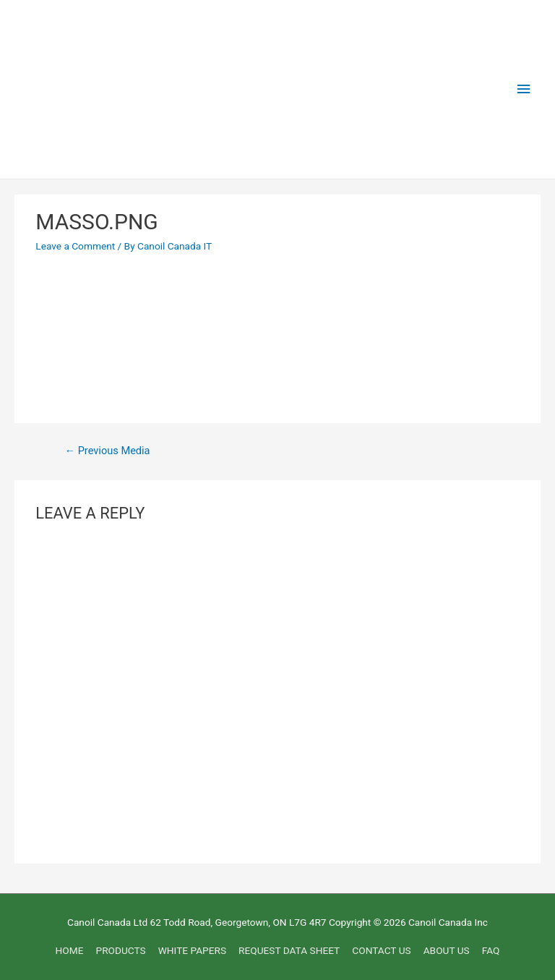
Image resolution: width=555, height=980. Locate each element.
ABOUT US (447, 950)
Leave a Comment (75, 246)
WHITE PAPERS (192, 950)
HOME (70, 950)
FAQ (491, 950)
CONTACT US (381, 950)
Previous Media (107, 451)
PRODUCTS (121, 950)
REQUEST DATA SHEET (289, 950)
